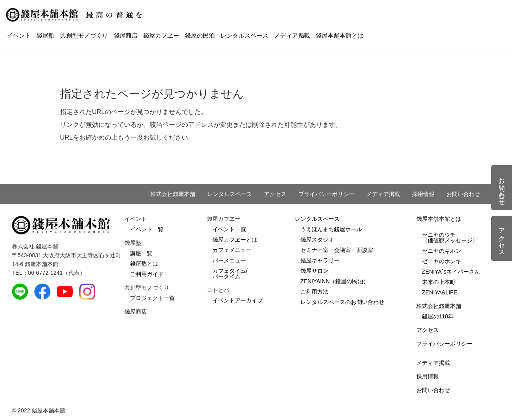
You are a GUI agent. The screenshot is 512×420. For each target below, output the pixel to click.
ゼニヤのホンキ (442, 261)
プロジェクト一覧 (152, 298)
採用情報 (423, 194)
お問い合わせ (463, 194)
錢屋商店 (126, 35)
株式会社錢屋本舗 (173, 194)
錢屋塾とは (144, 264)
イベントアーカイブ (238, 300)
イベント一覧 (147, 229)
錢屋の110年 (438, 316)
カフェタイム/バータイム (230, 274)
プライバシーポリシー (326, 194)
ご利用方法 (314, 292)
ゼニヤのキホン (442, 251)
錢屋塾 (45, 35)
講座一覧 (141, 253)
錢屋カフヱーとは (235, 240)
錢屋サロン (314, 271)
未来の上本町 (439, 282)
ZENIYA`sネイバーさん (451, 272)
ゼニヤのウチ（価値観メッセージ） (450, 238)
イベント (19, 35)
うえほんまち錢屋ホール (331, 229)
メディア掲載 (292, 35)
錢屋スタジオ (317, 240)
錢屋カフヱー (161, 35)
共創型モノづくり (84, 35)
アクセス (275, 194)
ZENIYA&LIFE (440, 292)
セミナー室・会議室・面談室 (337, 250)
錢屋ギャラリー (320, 260)
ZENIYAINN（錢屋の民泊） (335, 281)
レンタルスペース (244, 35)
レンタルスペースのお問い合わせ (342, 302)
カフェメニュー (232, 250)
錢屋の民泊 (200, 35)
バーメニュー (229, 260)
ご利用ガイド (147, 274)
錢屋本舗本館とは (340, 35)
